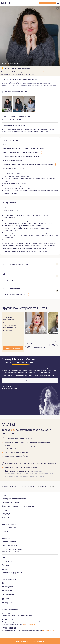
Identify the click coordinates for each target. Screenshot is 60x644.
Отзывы (5, 565)
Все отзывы (7, 517)
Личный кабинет (9, 528)
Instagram (9, 583)
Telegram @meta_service (13, 549)
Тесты (4, 510)
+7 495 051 (6, 613)
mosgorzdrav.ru (29, 624)
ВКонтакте (9, 595)
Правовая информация (12, 573)
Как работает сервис (11, 502)
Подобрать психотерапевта (14, 499)
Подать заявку (8, 531)
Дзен (7, 599)
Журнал (8, 603)
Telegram (9, 587)
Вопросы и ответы (10, 542)
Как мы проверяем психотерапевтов (18, 506)
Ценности (6, 569)
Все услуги (6, 514)
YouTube (8, 591)
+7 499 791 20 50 (8, 619)
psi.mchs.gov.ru (48, 630)
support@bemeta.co (10, 545)
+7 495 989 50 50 (9, 628)
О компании (7, 561)
